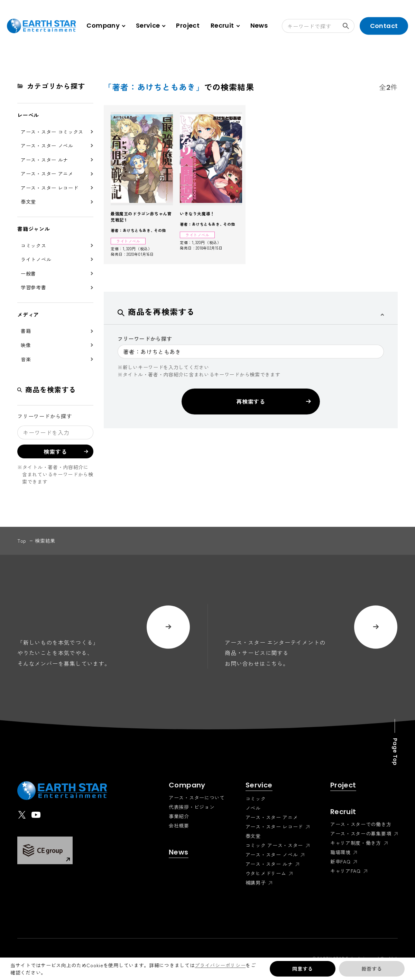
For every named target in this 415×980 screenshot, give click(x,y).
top (22, 541)
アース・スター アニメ (47, 174)
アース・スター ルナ (44, 160)
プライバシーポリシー (220, 965)
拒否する (372, 969)
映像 (26, 345)
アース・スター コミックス (52, 132)
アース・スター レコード (49, 188)
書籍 (26, 331)
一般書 (28, 273)
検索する (349, 26)
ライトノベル (36, 259)
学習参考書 (34, 287)
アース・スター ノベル (47, 146)
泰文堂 (28, 202)
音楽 (26, 359)
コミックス (34, 245)
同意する (302, 969)
